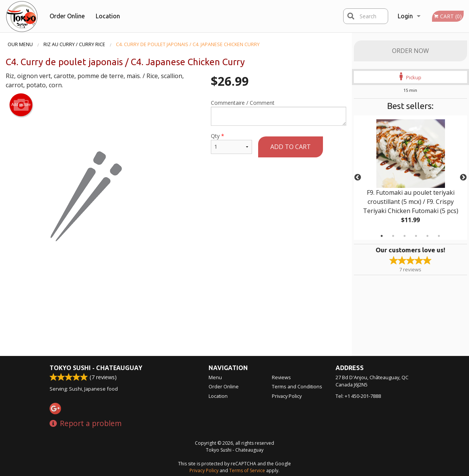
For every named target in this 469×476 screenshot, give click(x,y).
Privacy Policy (287, 396)
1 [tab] (382, 236)
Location (108, 16)
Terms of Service (247, 470)
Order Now (410, 51)
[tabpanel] (411, 178)
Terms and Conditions (297, 386)
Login (405, 16)
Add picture (21, 105)
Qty (231, 143)
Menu (215, 377)
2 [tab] (393, 236)
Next (463, 178)
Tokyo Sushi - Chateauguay (96, 368)
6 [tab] (439, 236)
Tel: (358, 396)
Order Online (67, 16)
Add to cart (291, 147)
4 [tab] (416, 236)
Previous (358, 178)
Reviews (281, 377)
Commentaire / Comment (278, 112)
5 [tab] (427, 236)
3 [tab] (405, 236)
